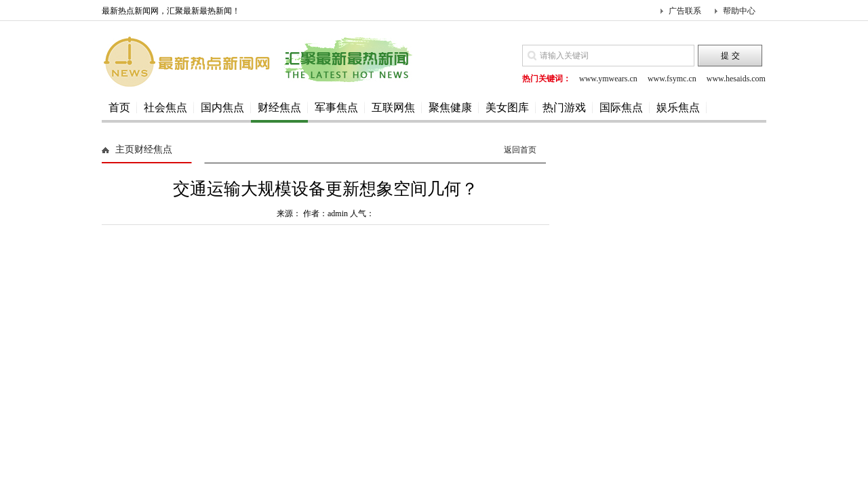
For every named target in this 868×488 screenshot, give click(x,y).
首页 (119, 107)
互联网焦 (393, 107)
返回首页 (520, 150)
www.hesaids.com (736, 79)
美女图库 (507, 107)
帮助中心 (739, 11)
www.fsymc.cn (672, 79)
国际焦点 (621, 107)
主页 (125, 149)
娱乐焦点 (678, 107)
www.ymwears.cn (608, 79)
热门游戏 (564, 107)
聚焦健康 (450, 107)
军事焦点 (336, 107)
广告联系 (685, 11)
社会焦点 (165, 107)
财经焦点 (279, 107)
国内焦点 (222, 107)
